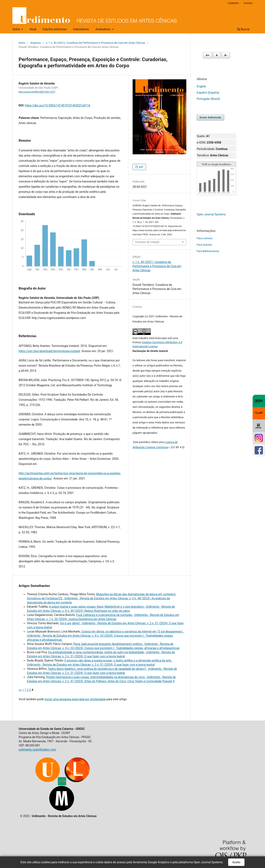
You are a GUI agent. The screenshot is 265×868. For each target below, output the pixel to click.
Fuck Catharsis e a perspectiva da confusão (105, 615)
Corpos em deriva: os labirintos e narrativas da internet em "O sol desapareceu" (133, 631)
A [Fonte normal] (217, 55)
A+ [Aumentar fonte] (208, 55)
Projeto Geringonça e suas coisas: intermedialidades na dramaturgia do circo (96, 677)
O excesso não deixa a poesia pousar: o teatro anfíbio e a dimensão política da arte (118, 660)
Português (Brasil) (208, 99)
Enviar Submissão (210, 117)
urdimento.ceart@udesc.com (37, 750)
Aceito (236, 862)
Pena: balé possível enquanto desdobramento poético (108, 644)
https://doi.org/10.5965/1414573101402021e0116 (58, 105)
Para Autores (204, 245)
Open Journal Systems (211, 214)
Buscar (243, 29)
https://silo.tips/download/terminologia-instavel (49, 351)
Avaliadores (103, 29)
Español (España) (208, 93)
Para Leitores (205, 238)
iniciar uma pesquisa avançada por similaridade (75, 699)
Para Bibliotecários (208, 251)
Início (22, 43)
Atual (33, 29)
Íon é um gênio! (70, 623)
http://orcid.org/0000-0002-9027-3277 (37, 92)
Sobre (17, 29)
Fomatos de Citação (147, 242)
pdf (141, 167)
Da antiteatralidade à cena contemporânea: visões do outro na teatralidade (96, 652)
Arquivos (36, 43)
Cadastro (233, 3)
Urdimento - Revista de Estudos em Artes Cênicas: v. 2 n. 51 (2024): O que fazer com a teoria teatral (91, 665)
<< (20, 690)
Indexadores (81, 29)
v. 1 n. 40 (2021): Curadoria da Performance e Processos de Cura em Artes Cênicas (96, 43)
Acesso (248, 3)
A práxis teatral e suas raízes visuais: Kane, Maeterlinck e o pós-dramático (97, 607)
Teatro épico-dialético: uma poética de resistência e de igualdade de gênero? (97, 669)
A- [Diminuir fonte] (226, 55)
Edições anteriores (55, 29)
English (201, 86)
